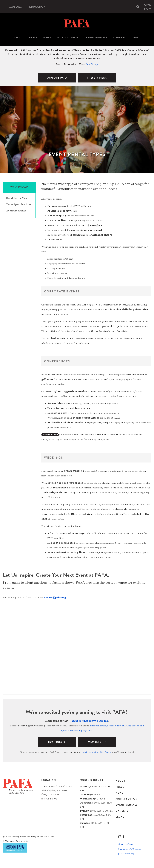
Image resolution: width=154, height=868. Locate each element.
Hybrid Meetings (16, 211)
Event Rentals (97, 38)
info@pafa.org (49, 799)
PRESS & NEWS (97, 78)
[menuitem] (15, 7)
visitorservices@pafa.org (97, 752)
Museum (15, 7)
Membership (97, 742)
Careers (120, 38)
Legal (136, 38)
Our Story (92, 64)
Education (37, 7)
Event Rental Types (18, 198)
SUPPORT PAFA (57, 78)
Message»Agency (14, 841)
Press (33, 38)
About (18, 38)
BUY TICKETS (57, 742)
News (47, 38)
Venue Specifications (19, 204)
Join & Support (68, 38)
